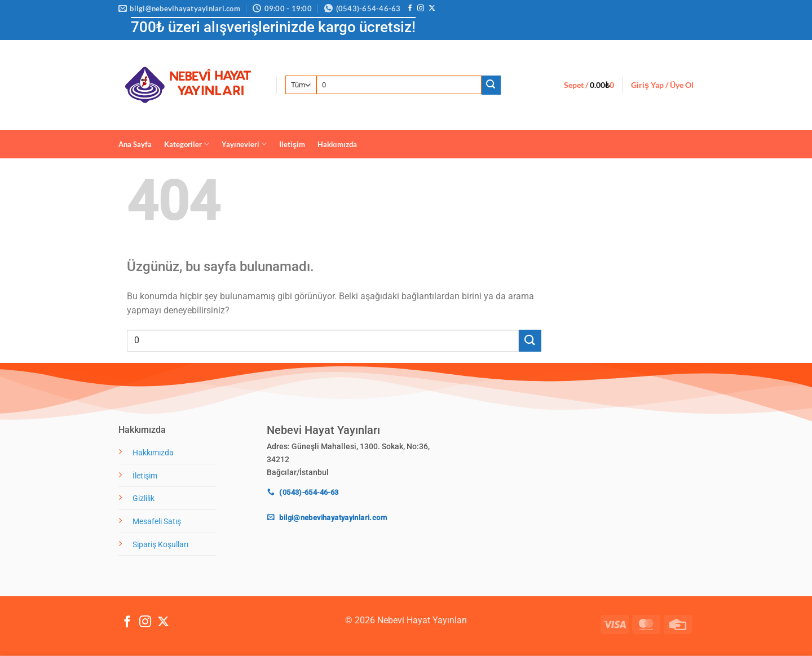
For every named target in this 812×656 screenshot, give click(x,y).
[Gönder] (491, 85)
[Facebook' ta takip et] (410, 8)
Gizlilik (144, 498)
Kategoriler (187, 144)
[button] (589, 85)
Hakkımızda (337, 144)
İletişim (292, 144)
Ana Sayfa (135, 144)
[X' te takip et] (432, 8)
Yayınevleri (244, 144)
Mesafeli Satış (157, 522)
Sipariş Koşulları (160, 545)
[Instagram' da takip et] (421, 8)
